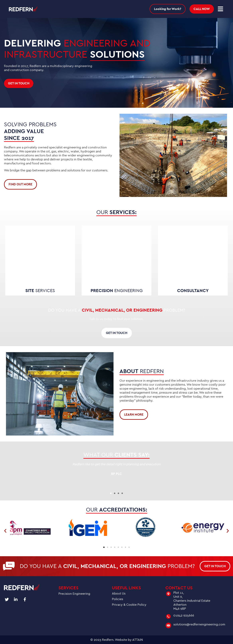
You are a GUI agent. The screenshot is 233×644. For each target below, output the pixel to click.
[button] (111, 493)
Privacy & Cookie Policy (129, 605)
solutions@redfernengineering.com (199, 624)
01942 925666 (184, 615)
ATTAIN (138, 640)
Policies (117, 599)
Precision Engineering (74, 594)
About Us (119, 594)
